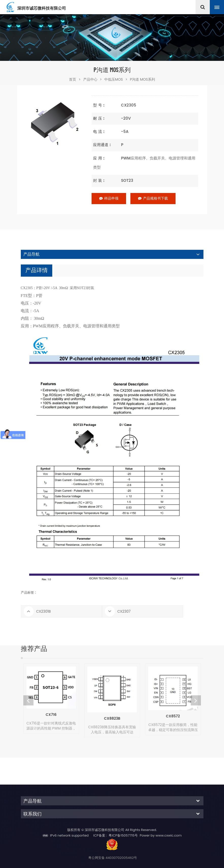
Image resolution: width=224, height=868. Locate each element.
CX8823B (112, 719)
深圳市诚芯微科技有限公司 (42, 8)
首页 (75, 79)
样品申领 (109, 198)
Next (196, 700)
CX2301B (44, 611)
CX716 (51, 715)
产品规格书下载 (153, 198)
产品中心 (90, 79)
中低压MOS (114, 79)
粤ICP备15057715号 (123, 835)
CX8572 (173, 716)
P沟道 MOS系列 (142, 79)
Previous (28, 700)
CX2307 (124, 611)
